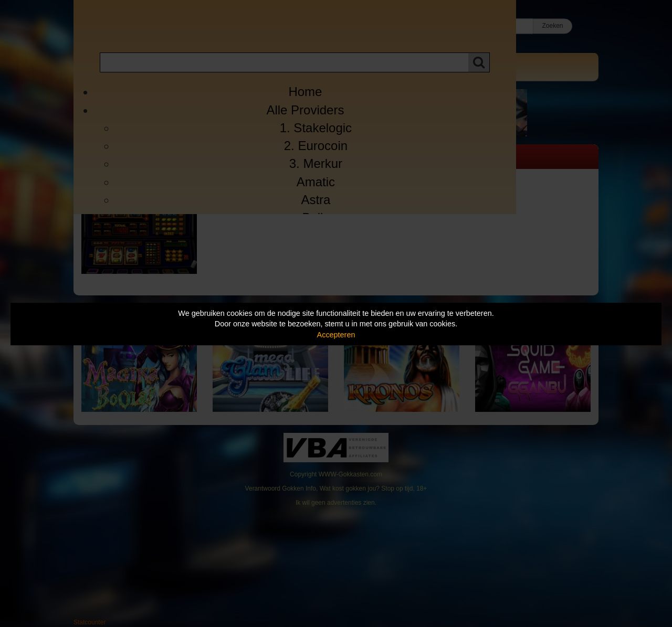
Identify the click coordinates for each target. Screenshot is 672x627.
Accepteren (336, 335)
